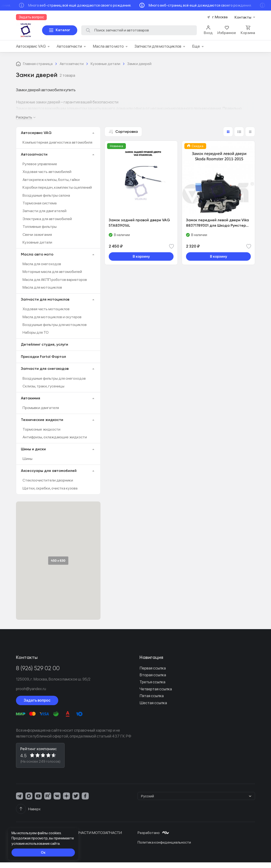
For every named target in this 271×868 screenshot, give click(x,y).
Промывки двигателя (41, 408)
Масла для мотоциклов (42, 287)
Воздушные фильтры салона (46, 195)
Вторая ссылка (153, 675)
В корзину (141, 256)
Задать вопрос (37, 700)
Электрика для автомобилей (47, 219)
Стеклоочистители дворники (48, 480)
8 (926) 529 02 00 (38, 669)
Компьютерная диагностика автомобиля (57, 142)
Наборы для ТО (36, 332)
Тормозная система (40, 203)
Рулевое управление (40, 164)
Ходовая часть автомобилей (47, 172)
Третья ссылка (152, 682)
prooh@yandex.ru (31, 689)
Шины (27, 459)
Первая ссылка (153, 668)
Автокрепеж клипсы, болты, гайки (51, 180)
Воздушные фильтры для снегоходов (54, 378)
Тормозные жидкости (41, 429)
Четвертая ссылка (156, 689)
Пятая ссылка (152, 696)
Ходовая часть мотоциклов (46, 309)
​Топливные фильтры (40, 227)
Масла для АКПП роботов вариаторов (55, 280)
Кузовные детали (37, 242)
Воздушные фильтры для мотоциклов (55, 325)
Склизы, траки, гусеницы (43, 386)
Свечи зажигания (37, 235)
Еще (198, 46)
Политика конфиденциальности (164, 842)
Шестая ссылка (153, 703)
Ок (43, 852)
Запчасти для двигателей (45, 211)
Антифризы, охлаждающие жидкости (55, 437)
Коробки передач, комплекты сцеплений (57, 187)
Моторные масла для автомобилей (52, 272)
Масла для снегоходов (42, 264)
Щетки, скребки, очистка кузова (50, 488)
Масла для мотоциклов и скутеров (52, 317)
